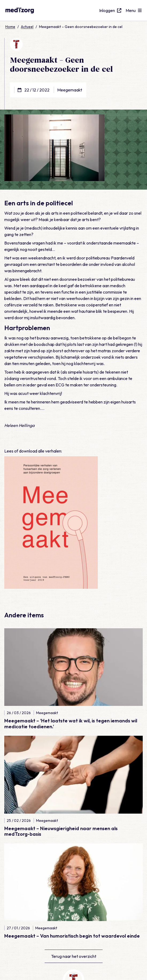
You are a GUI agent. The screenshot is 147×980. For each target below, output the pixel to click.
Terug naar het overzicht (74, 956)
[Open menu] (134, 10)
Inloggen (110, 10)
